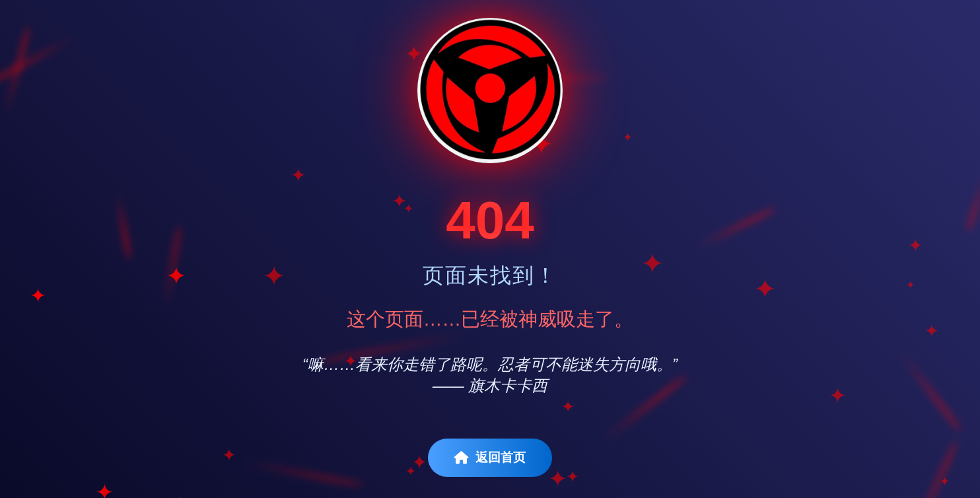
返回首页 (490, 457)
